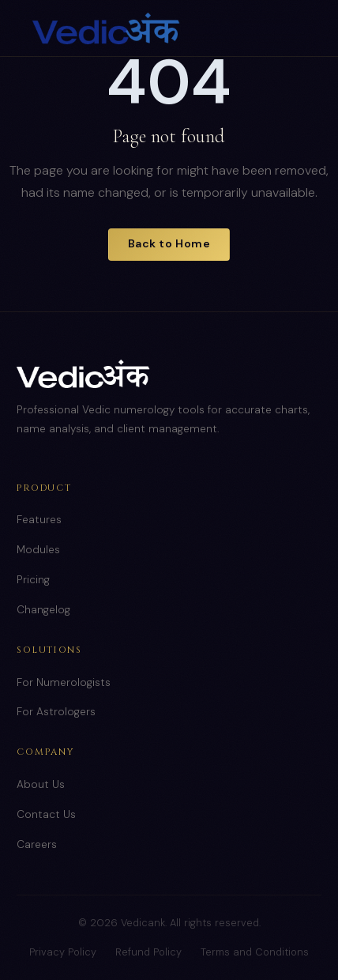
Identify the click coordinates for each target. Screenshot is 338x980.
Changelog (43, 610)
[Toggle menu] (290, 28)
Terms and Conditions (255, 952)
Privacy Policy (63, 952)
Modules (38, 550)
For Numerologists (64, 682)
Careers (37, 844)
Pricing (33, 580)
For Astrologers (56, 712)
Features (39, 520)
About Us (41, 784)
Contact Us (46, 814)
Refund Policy (148, 952)
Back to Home (169, 243)
